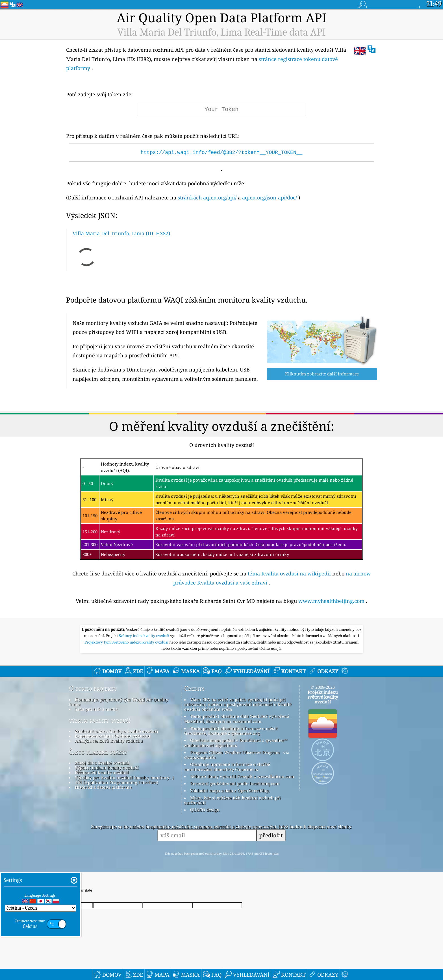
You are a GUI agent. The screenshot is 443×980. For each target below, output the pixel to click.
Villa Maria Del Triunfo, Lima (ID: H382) (121, 233)
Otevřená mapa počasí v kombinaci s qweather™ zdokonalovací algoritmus (236, 743)
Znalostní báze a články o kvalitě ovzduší (117, 731)
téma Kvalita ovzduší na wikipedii (289, 573)
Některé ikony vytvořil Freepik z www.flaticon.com (242, 776)
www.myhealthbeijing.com (331, 601)
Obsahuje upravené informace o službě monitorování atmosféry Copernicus (227, 767)
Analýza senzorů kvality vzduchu (109, 741)
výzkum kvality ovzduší (100, 720)
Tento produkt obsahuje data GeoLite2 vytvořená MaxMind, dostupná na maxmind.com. (237, 719)
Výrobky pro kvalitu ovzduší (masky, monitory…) (124, 777)
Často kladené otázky (98, 752)
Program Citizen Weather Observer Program (235, 752)
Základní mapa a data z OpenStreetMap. (230, 790)
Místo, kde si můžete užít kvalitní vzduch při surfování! (233, 800)
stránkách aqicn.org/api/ (207, 197)
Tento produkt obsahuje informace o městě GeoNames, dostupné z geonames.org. (231, 731)
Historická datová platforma (103, 787)
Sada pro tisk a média (96, 709)
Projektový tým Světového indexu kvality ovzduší (127, 642)
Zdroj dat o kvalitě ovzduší (102, 763)
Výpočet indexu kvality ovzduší (107, 768)
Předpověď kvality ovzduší (102, 772)
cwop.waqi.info (200, 757)
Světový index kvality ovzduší (145, 636)
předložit (271, 835)
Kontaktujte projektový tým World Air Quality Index (119, 702)
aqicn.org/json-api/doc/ (270, 197)
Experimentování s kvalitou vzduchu (113, 736)
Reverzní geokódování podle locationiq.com (235, 783)
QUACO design (205, 810)
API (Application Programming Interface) (117, 782)
